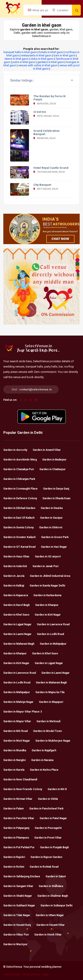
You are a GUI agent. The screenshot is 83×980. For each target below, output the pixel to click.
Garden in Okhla (51, 799)
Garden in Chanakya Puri (21, 469)
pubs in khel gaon (24, 62)
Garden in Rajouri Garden (49, 857)
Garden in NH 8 (60, 789)
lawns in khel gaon (16, 59)
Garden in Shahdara (54, 886)
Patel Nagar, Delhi (46, 116)
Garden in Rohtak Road (47, 867)
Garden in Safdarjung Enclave (24, 876)
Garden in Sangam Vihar (21, 886)
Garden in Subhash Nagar (22, 906)
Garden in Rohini (16, 867)
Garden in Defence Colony (23, 498)
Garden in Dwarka (54, 508)
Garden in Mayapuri (54, 702)
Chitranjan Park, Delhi (49, 172)
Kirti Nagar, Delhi (46, 189)
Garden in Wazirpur (18, 944)
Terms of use (11, 974)
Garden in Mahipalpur (56, 644)
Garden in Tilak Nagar (19, 915)
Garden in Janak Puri (48, 566)
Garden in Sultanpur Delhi (59, 906)
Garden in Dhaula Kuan (59, 498)
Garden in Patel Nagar (56, 818)
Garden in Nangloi (17, 760)
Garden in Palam (16, 809)
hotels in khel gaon (51, 52)
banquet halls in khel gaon (20, 52)
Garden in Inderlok (18, 566)
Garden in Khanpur (50, 605)
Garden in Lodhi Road (53, 634)
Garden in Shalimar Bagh (55, 896)
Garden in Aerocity (18, 450)
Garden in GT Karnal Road (22, 547)
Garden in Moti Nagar (19, 741)
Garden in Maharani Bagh (22, 644)
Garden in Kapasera (18, 595)
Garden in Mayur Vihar (20, 721)
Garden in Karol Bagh (19, 605)
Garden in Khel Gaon (19, 615)
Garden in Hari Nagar (57, 547)
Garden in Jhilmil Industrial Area (53, 576)
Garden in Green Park (58, 537)
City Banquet (42, 185)
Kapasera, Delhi (45, 104)
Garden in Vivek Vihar (51, 935)
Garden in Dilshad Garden (22, 508)
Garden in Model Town (50, 731)
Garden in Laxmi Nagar (20, 634)
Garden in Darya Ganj (59, 489)
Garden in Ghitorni (53, 527)
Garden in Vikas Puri (19, 935)
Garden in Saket (58, 876)
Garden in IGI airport (51, 557)
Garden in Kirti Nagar (50, 615)
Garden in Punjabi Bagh (57, 847)
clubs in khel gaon (42, 59)
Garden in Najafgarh (47, 750)
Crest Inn (40, 112)
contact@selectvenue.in (35, 389)
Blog (46, 974)
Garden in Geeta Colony (21, 527)
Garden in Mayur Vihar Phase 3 (25, 712)
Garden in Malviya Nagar (21, 702)
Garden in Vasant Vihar (53, 925)
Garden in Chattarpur (55, 469)
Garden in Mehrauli (51, 721)
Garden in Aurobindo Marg (23, 460)
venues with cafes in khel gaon (38, 65)
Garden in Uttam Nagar (52, 915)
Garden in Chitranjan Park (22, 479)
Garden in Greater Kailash (22, 537)
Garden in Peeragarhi (51, 828)
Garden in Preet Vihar (51, 838)
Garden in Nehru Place (47, 770)
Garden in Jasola (17, 576)
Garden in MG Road (18, 731)
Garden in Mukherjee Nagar (56, 741)
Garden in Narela (17, 770)
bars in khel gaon (65, 55)
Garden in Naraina (45, 760)
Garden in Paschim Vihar (21, 818)
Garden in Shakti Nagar (20, 896)
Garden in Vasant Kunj (20, 925)
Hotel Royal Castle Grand (51, 168)
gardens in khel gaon (51, 62)
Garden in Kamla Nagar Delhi (50, 586)
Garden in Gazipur (54, 518)
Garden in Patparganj (19, 828)
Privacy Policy (31, 974)
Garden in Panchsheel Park (49, 809)
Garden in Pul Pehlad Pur (22, 847)
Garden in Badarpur (57, 460)
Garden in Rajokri (17, 857)
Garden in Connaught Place (23, 489)
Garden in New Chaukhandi (23, 780)
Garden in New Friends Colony (25, 789)
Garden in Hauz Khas (19, 557)
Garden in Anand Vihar (49, 450)
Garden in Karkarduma (50, 595)
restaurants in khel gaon (36, 55)
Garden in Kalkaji (16, 586)
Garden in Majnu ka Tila (53, 692)
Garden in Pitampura (19, 838)
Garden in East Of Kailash (22, 518)
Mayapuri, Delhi (44, 138)
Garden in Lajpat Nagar (20, 624)
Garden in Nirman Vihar (21, 799)
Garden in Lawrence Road (56, 624)
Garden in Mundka (17, 750)
